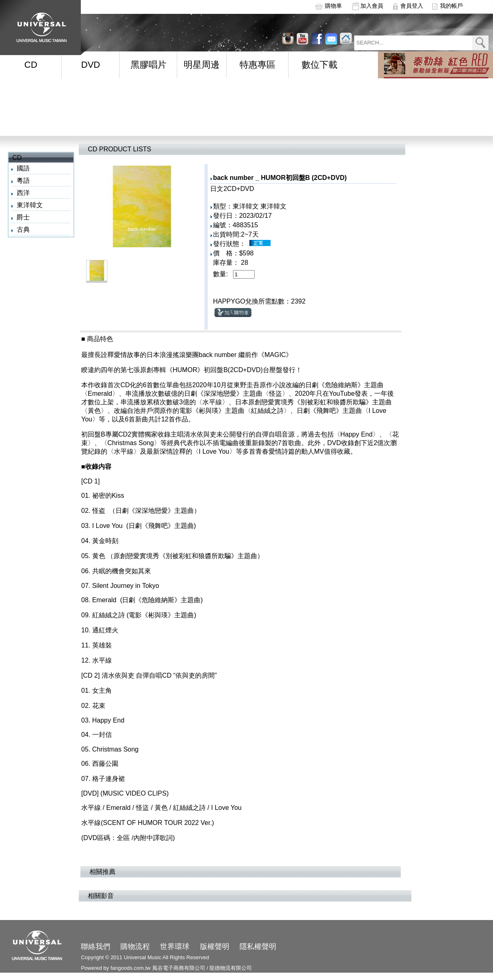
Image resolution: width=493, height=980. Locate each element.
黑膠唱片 (149, 65)
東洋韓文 (30, 205)
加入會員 (372, 6)
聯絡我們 (95, 947)
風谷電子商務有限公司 (179, 968)
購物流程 (135, 947)
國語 (23, 168)
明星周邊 (202, 65)
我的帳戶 (451, 6)
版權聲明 (215, 947)
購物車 (333, 6)
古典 (23, 229)
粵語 (23, 181)
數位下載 (320, 65)
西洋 (23, 193)
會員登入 (412, 6)
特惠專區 (258, 65)
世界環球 (175, 947)
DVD (91, 65)
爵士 (23, 217)
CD (31, 65)
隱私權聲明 (258, 947)
